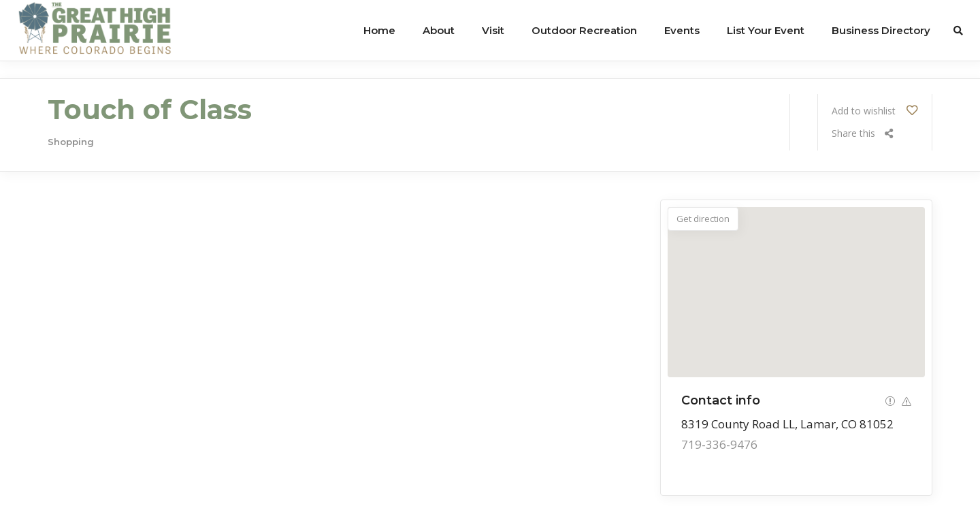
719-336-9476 (719, 444)
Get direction (703, 219)
